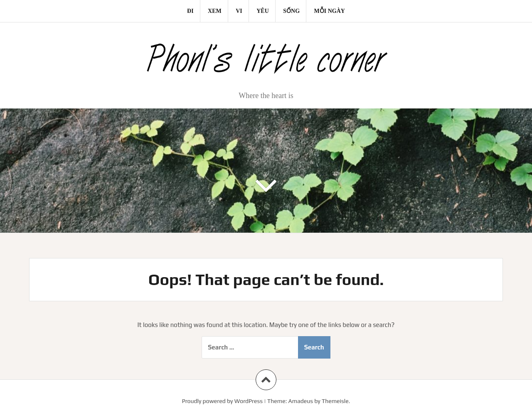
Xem (215, 11)
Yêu (263, 11)
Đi (190, 11)
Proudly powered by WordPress (222, 401)
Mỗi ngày (330, 11)
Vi (239, 11)
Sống (291, 11)
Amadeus (301, 401)
